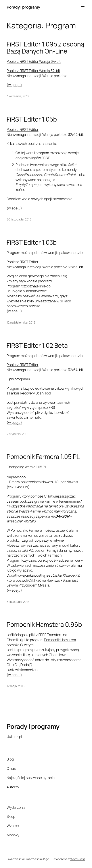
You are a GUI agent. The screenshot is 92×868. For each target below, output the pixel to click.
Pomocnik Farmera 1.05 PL (43, 457)
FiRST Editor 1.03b (32, 242)
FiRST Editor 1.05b (32, 119)
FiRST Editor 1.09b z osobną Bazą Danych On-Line (45, 48)
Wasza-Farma (30, 511)
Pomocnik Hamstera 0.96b (44, 625)
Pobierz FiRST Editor (23, 130)
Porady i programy (23, 7)
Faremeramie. (70, 501)
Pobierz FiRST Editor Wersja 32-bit (33, 71)
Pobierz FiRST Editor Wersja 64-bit (34, 61)
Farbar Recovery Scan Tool (30, 393)
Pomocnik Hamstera (60, 640)
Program (13, 496)
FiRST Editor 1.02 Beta (37, 346)
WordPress (78, 859)
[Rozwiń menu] (83, 7)
